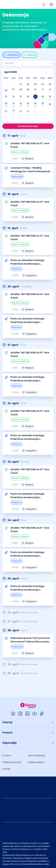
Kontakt (6, 769)
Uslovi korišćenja (37, 756)
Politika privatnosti (12, 762)
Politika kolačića (36, 762)
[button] (28, 722)
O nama (7, 756)
